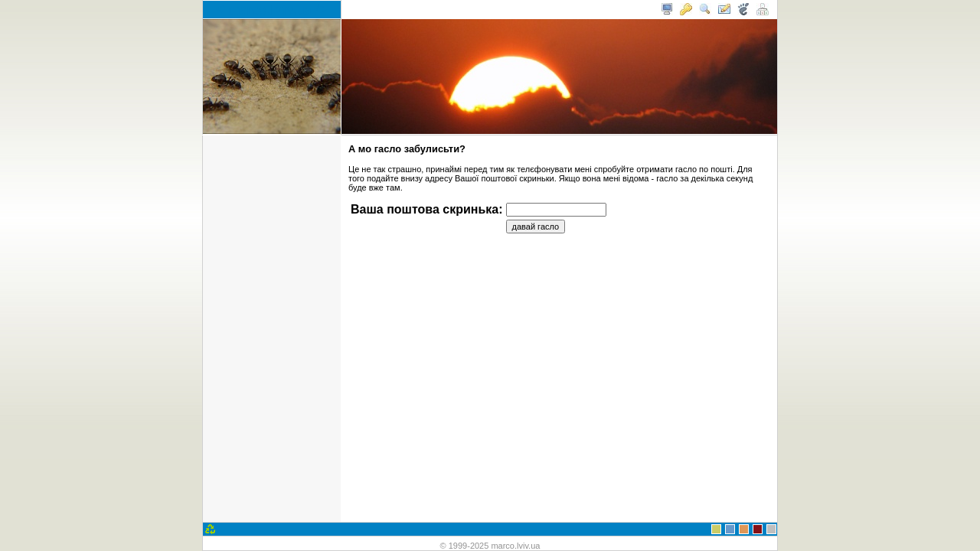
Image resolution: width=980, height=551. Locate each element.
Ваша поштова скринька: (427, 209)
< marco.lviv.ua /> (272, 9)
